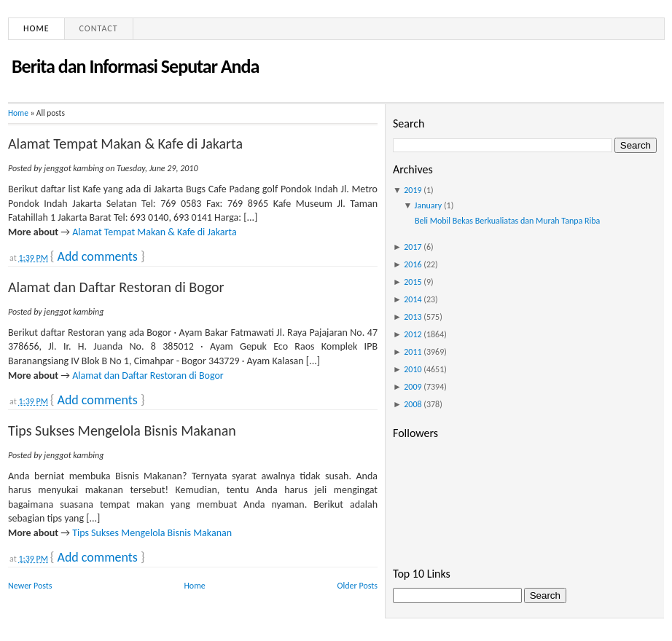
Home (36, 28)
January (429, 205)
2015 (413, 282)
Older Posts (358, 586)
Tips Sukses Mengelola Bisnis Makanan (122, 430)
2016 (413, 264)
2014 (413, 299)
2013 (413, 317)
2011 (413, 352)
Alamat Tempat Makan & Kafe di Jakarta (125, 143)
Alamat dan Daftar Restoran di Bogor (116, 287)
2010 (413, 369)
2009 (413, 387)
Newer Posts (30, 586)
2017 (413, 247)
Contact (99, 28)
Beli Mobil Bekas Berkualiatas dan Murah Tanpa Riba (507, 221)
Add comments (97, 256)
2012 (413, 334)
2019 (413, 190)
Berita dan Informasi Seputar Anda (135, 66)
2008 (413, 404)
